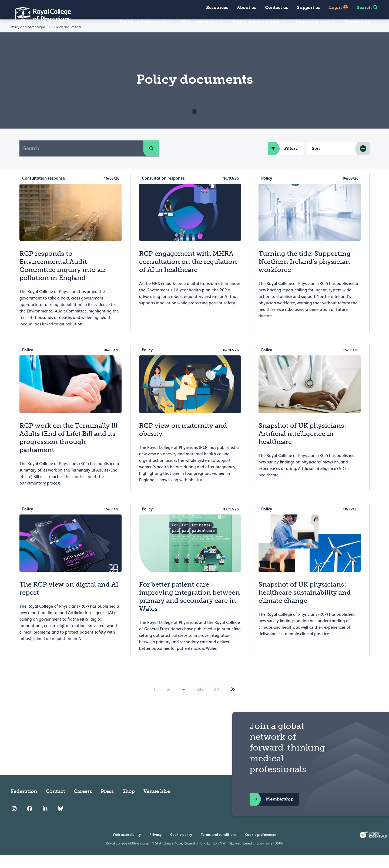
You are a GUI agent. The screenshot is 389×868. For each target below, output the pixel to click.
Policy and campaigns (260, 21)
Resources (217, 7)
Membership (361, 21)
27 (217, 702)
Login (339, 7)
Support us (309, 7)
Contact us (277, 7)
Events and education (146, 21)
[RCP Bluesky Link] (60, 822)
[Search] (81, 161)
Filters (283, 162)
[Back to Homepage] (39, 16)
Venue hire (157, 804)
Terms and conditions (219, 847)
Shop (129, 804)
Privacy (155, 847)
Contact (56, 804)
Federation (24, 804)
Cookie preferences (261, 847)
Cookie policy (181, 847)
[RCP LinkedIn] (45, 822)
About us (247, 7)
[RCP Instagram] (14, 822)
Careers (83, 804)
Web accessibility (127, 847)
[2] (233, 702)
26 (200, 702)
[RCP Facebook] (30, 822)
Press (107, 804)
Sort (316, 161)
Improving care (316, 21)
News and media (203, 21)
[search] (151, 161)
